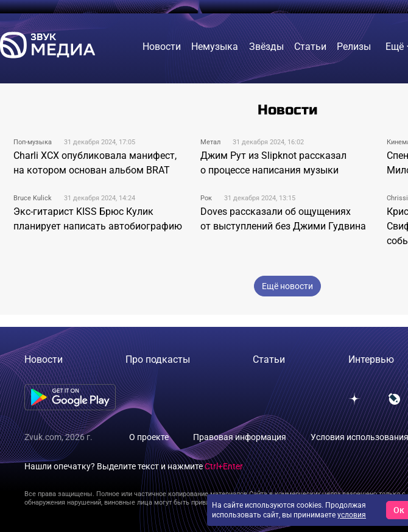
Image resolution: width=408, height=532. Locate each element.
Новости (44, 359)
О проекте (149, 437)
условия (352, 515)
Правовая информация (240, 437)
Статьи (269, 359)
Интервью (371, 359)
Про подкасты (158, 359)
